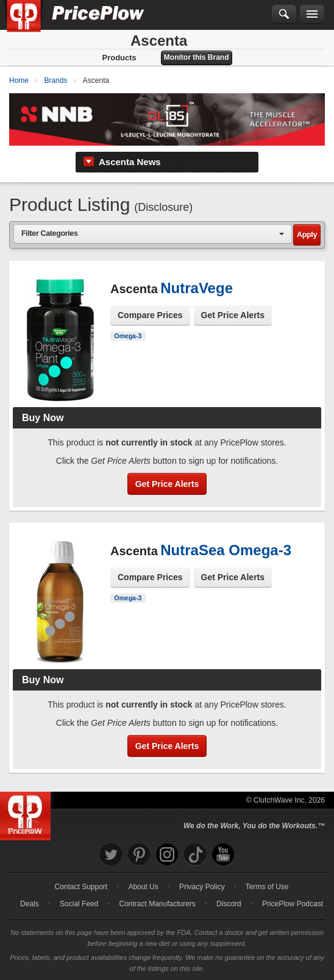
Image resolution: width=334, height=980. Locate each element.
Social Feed (79, 904)
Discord (229, 904)
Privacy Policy (202, 887)
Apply (307, 235)
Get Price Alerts (233, 315)
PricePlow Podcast (293, 904)
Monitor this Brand (197, 57)
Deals (30, 904)
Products (119, 58)
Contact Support (81, 887)
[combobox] (153, 234)
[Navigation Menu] (312, 15)
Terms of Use (267, 887)
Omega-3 (128, 336)
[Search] (284, 15)
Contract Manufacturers (157, 904)
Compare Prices (150, 315)
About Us (143, 887)
